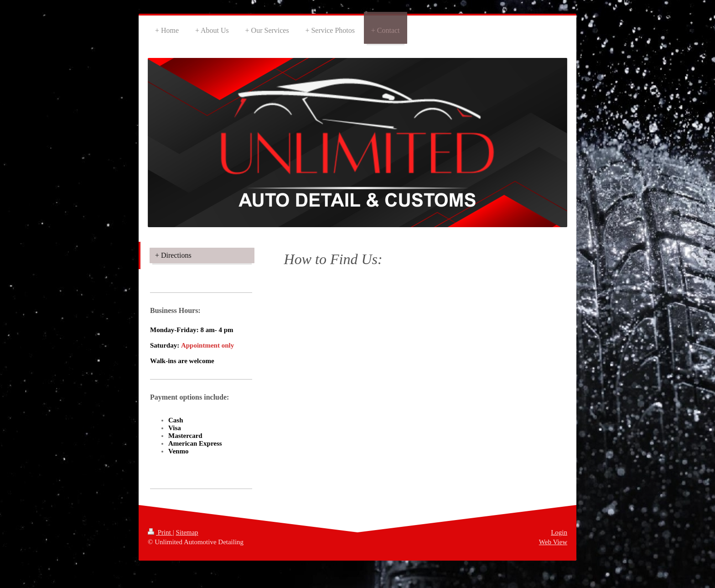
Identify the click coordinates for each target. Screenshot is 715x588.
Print (160, 532)
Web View (553, 542)
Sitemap (187, 532)
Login (559, 532)
